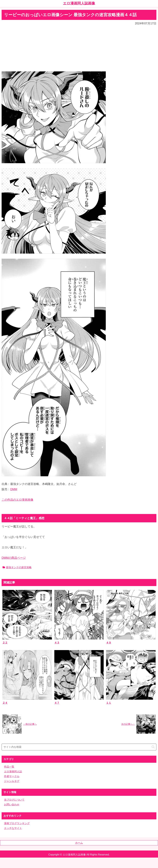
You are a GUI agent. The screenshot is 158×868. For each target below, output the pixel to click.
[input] (79, 747)
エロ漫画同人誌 (13, 771)
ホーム (79, 843)
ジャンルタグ (12, 781)
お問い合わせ (12, 805)
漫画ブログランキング (17, 823)
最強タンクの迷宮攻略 (17, 567)
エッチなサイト (13, 828)
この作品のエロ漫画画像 (17, 500)
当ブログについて (14, 800)
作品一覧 (9, 767)
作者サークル (12, 776)
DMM (14, 489)
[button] (153, 747)
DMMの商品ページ (14, 558)
